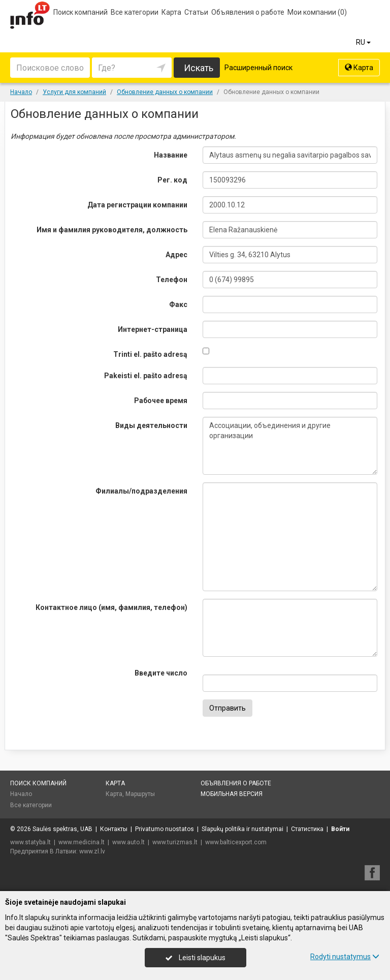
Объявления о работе (248, 12)
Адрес (176, 255)
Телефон (172, 280)
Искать (199, 68)
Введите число (161, 673)
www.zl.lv (92, 851)
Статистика (307, 829)
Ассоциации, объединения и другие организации (290, 446)
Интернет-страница (153, 329)
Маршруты (140, 794)
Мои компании (317, 12)
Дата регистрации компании (137, 205)
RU (364, 42)
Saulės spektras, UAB (62, 829)
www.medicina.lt (82, 842)
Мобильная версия (232, 794)
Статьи (196, 12)
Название (171, 155)
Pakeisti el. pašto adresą (146, 376)
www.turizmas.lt (175, 842)
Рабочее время (161, 401)
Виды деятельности (151, 425)
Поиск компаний (80, 12)
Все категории (135, 12)
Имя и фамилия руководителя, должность (112, 230)
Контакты (114, 829)
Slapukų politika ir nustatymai (242, 829)
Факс (178, 304)
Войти (340, 829)
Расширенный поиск (258, 68)
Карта (171, 12)
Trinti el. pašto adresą (150, 354)
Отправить (227, 708)
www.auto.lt (128, 842)
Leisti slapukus (196, 958)
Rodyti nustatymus (345, 957)
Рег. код (172, 180)
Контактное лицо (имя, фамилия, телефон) (111, 607)
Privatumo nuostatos (165, 829)
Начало (21, 794)
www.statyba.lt (30, 842)
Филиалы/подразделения (141, 491)
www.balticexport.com (236, 842)
